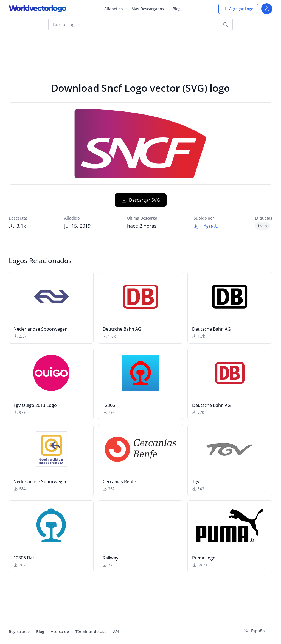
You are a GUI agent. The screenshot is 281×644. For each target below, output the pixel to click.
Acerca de (60, 632)
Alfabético (113, 9)
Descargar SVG (141, 200)
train (263, 226)
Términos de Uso (91, 632)
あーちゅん (206, 226)
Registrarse (19, 632)
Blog (177, 9)
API (116, 632)
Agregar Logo (238, 9)
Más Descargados (148, 9)
